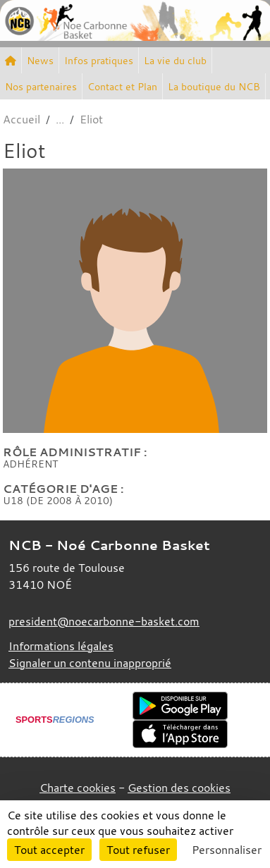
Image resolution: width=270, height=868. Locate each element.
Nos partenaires (41, 86)
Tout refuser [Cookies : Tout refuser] (138, 850)
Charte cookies (78, 788)
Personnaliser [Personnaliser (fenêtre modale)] (227, 850)
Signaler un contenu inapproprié (90, 663)
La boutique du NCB (214, 86)
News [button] (40, 60)
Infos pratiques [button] (99, 60)
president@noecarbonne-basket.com (104, 621)
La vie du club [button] (175, 60)
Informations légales (61, 646)
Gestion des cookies (179, 788)
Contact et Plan (122, 86)
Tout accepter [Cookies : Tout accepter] (49, 850)
